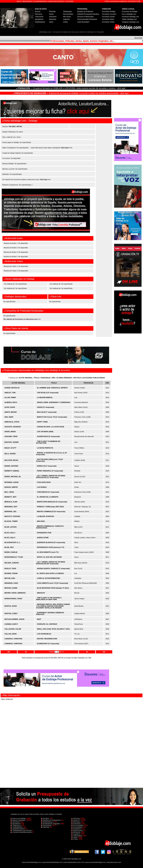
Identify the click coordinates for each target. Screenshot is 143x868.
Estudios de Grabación (85, 11)
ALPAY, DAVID (10, 407)
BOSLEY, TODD (10, 568)
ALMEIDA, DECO (11, 402)
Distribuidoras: (47, 822)
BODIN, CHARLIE (11, 552)
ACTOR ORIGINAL (26, 378)
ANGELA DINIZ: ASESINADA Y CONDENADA (54, 402)
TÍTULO (37, 378)
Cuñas (65, 22)
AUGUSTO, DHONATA (13, 427)
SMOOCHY (41, 593)
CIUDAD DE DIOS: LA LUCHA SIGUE (51, 427)
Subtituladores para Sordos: (22, 830)
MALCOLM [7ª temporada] (47, 412)
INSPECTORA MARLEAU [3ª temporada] (52, 502)
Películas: (76, 818)
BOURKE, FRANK (11, 573)
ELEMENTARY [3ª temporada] (48, 644)
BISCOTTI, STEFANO (12, 516)
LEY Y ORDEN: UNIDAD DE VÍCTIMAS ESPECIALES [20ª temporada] (51, 563)
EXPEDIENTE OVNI (44, 533)
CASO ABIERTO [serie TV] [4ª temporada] (53, 583)
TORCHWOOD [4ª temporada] (48, 492)
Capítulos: (76, 834)
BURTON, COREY (11, 613)
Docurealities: (77, 827)
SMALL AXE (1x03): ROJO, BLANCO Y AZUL (54, 629)
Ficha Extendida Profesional (87, 19)
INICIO (19, 2)
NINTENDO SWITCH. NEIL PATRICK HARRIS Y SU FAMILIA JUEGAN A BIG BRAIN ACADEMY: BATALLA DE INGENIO (53, 606)
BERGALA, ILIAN (11, 502)
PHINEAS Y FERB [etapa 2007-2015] (50, 507)
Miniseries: (76, 832)
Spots (51, 22)
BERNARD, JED (10, 511)
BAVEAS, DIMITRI (11, 487)
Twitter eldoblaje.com (129, 19)
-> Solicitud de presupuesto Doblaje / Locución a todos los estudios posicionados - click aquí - (72, 93)
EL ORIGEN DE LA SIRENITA (48, 497)
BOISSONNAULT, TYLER (14, 557)
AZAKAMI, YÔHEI (11, 436)
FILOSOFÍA (70, 2)
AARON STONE (43, 538)
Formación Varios (108, 19)
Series (51, 14)
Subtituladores (40, 22)
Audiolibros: (77, 829)
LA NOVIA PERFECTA (45, 448)
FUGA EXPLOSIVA (44, 482)
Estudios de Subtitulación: (51, 820)
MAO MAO (41, 521)
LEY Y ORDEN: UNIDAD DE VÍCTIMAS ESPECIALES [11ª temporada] (51, 477)
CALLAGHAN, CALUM (13, 629)
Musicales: (76, 822)
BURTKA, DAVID (11, 606)
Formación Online (108, 22)
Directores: (16, 822)
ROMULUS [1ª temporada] (47, 466)
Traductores (39, 17)
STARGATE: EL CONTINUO (47, 624)
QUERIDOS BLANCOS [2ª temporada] (51, 542)
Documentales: (78, 825)
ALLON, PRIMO (10, 397)
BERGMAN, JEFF (11, 507)
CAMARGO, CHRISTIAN (13, 639)
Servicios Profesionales (85, 17)
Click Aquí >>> (66, 148)
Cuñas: (75, 839)
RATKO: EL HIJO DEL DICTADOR (49, 557)
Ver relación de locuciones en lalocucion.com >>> (22, 319)
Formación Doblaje (109, 11)
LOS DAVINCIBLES (44, 634)
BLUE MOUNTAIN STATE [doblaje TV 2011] (53, 588)
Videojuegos (67, 11)
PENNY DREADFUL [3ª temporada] (50, 471)
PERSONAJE (46, 378)
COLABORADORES (40, 2)
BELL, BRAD (9, 492)
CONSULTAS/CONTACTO (56, 2)
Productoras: (47, 825)
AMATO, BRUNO (11, 412)
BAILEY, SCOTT (10, 448)
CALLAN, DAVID (11, 634)
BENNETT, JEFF (10, 497)
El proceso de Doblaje (130, 11)
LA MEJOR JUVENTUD (46, 516)
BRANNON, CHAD (11, 583)
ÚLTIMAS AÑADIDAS (64, 378)
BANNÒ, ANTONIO (11, 466)
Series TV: (76, 820)
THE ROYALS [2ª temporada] (48, 393)
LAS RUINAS (42, 487)
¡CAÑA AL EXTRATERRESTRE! (49, 578)
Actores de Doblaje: (19, 818)
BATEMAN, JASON (11, 482)
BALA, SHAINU (10, 454)
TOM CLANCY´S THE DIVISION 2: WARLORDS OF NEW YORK (49, 599)
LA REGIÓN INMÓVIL (45, 397)
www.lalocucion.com (114, 862)
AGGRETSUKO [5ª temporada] (48, 436)
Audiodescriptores (18, 829)
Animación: (76, 824)
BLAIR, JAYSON (10, 527)
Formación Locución (109, 14)
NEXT (39, 619)
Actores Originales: (18, 820)
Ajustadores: (16, 824)
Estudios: (45, 818)
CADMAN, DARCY (11, 624)
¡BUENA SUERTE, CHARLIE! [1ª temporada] (53, 568)
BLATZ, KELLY (10, 533)
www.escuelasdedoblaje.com (95, 862)
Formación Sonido (108, 17)
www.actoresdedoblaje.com (32, 862)
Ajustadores (39, 19)
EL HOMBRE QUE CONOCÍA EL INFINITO (52, 388)
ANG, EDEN (9, 417)
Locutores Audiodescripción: (22, 832)
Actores (38, 11)
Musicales (53, 19)
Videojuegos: (77, 836)
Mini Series (67, 17)
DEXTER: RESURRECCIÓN (47, 639)
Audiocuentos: (78, 830)
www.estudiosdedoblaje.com (52, 862)
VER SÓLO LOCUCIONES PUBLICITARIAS (89, 378)
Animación (53, 17)
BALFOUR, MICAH (11, 460)
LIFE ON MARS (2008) (45, 432)
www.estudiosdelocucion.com (74, 862)
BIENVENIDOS (28, 2)
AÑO (53, 378)
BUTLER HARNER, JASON (14, 619)
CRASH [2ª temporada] (46, 407)
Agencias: (46, 827)
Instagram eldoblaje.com (131, 22)
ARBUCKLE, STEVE (12, 422)
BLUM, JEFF (9, 547)
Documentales (68, 14)
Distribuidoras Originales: (51, 824)
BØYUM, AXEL (10, 578)
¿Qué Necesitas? (83, 22)
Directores (39, 14)
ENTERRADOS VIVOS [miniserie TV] (51, 547)
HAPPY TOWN (42, 422)
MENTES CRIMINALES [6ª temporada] (51, 511)
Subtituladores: (17, 827)
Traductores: (16, 825)
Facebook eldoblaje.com (130, 17)
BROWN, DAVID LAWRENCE (15, 593)
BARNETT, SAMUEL (12, 471)
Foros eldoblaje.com (129, 14)
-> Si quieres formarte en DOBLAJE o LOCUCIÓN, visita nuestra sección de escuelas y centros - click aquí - (72, 88)
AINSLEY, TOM (10, 393)
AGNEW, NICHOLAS (12, 388)
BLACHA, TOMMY (11, 521)
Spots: (75, 837)
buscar (138, 38)
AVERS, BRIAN (10, 432)
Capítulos (66, 19)
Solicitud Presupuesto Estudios (88, 14)
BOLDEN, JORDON (12, 563)
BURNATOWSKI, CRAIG (13, 599)
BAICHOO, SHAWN (12, 442)
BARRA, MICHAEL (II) (12, 477)
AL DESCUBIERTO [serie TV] (48, 552)
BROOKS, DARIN (11, 588)
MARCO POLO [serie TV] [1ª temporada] (52, 417)
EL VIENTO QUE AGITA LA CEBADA (50, 573)
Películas (52, 11)
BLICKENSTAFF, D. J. (12, 542)
